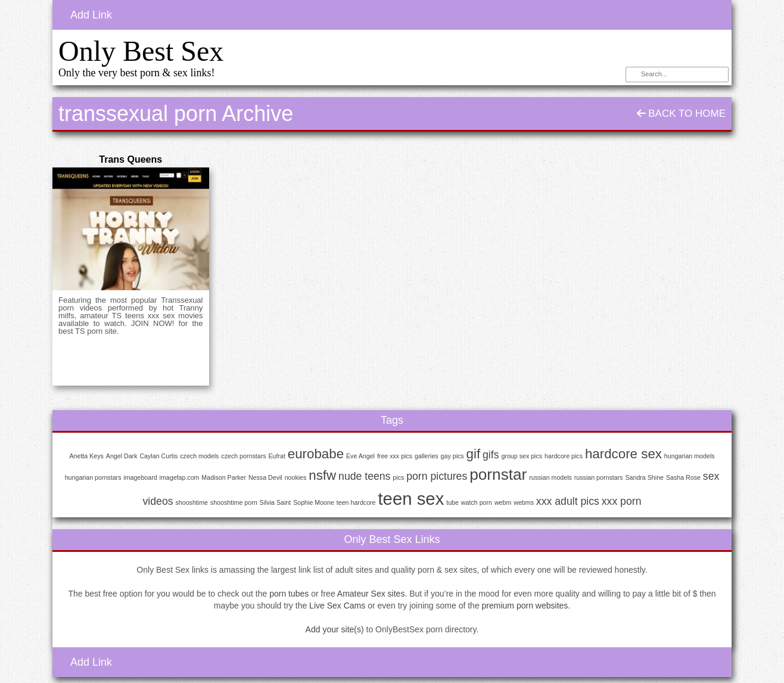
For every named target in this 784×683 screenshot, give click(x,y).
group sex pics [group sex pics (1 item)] (522, 456)
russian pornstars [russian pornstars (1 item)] (599, 477)
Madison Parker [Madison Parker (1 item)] (224, 477)
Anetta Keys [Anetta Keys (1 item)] (86, 456)
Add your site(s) (335, 629)
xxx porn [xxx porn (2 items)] (622, 501)
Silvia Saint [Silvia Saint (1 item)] (276, 502)
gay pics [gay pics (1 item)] (452, 456)
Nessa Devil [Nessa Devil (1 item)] (265, 477)
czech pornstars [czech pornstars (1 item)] (243, 456)
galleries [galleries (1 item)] (427, 456)
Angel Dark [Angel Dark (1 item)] (122, 456)
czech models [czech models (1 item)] (199, 456)
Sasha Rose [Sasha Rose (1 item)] (683, 477)
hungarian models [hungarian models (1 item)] (690, 456)
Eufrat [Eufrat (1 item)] (276, 456)
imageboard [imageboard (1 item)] (140, 477)
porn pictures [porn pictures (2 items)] (437, 476)
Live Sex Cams (337, 606)
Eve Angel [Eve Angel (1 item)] (360, 456)
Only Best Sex (141, 51)
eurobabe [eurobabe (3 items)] (316, 454)
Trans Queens (130, 159)
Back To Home (681, 114)
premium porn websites (525, 606)
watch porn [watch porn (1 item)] (477, 502)
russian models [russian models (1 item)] (550, 477)
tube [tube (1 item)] (452, 502)
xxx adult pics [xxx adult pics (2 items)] (568, 501)
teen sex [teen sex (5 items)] (411, 499)
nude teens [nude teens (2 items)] (364, 476)
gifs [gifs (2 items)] (491, 455)
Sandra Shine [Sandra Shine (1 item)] (644, 477)
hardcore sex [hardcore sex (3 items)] (623, 454)
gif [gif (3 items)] (474, 454)
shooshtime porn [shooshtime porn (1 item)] (234, 502)
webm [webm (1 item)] (503, 502)
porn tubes (289, 594)
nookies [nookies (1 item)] (296, 477)
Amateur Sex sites (371, 594)
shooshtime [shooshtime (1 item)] (192, 502)
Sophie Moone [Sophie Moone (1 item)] (314, 502)
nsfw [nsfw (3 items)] (322, 475)
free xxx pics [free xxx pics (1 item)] (395, 456)
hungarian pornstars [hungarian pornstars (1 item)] (93, 477)
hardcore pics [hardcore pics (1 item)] (564, 456)
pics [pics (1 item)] (398, 477)
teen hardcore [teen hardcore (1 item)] (356, 502)
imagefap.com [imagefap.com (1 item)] (180, 477)
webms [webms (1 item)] (524, 502)
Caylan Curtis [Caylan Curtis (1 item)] (158, 456)
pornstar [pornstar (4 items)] (498, 474)
